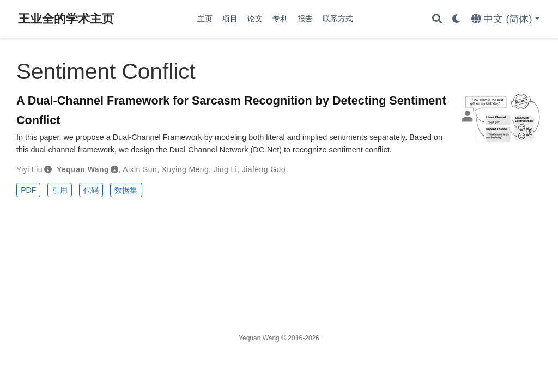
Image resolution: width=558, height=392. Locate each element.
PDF (28, 190)
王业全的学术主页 (66, 19)
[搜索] (437, 19)
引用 (60, 190)
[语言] (506, 19)
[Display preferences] (457, 19)
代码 (91, 190)
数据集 (126, 190)
